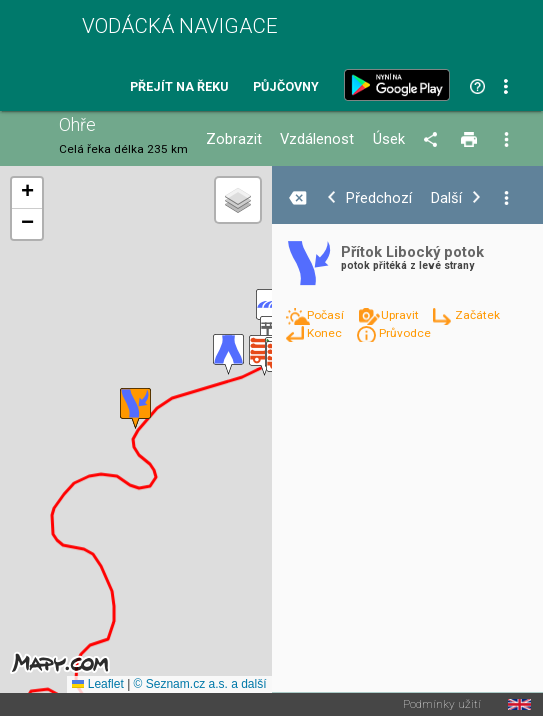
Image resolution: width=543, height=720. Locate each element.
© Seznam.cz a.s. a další (200, 684)
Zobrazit (234, 139)
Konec (326, 333)
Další (446, 198)
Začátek (477, 315)
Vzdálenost (317, 139)
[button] (228, 354)
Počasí (327, 315)
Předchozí (379, 198)
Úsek (389, 139)
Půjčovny (286, 87)
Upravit (401, 315)
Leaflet (97, 684)
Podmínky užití (442, 705)
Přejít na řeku (179, 87)
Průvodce (405, 333)
